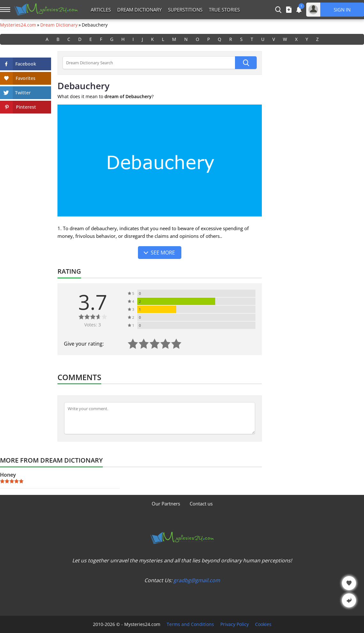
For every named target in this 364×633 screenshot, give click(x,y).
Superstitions (185, 10)
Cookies (263, 624)
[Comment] (160, 418)
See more (163, 253)
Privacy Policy (235, 624)
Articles (101, 10)
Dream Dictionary (139, 10)
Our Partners (166, 504)
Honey (8, 475)
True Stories (224, 10)
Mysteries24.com (18, 25)
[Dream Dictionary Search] (149, 63)
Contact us (201, 504)
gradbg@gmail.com (197, 580)
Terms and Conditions (190, 624)
